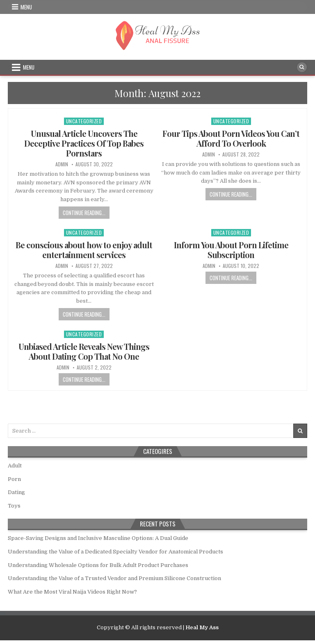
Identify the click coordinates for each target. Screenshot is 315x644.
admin (62, 164)
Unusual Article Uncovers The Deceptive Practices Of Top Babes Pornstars (84, 143)
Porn (14, 479)
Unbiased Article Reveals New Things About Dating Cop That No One (84, 351)
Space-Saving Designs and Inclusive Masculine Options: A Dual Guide (98, 538)
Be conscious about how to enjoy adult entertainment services (84, 250)
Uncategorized (84, 121)
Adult (15, 466)
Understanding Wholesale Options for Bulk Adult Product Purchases (98, 565)
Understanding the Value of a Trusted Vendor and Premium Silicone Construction (114, 578)
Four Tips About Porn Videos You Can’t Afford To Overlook (231, 138)
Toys (14, 506)
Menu (26, 7)
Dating (16, 492)
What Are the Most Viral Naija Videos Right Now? (72, 592)
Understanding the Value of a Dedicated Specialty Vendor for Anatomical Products (115, 552)
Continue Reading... (84, 213)
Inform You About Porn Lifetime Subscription (231, 250)
